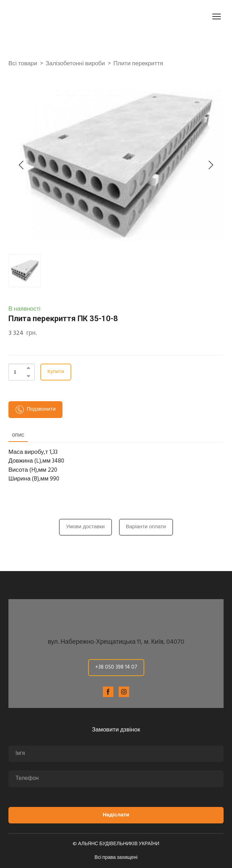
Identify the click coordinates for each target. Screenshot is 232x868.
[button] (28, 368)
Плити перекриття (138, 64)
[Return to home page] (48, 16)
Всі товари (23, 64)
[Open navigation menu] (217, 16)
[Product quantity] (20, 372)
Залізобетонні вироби (75, 64)
